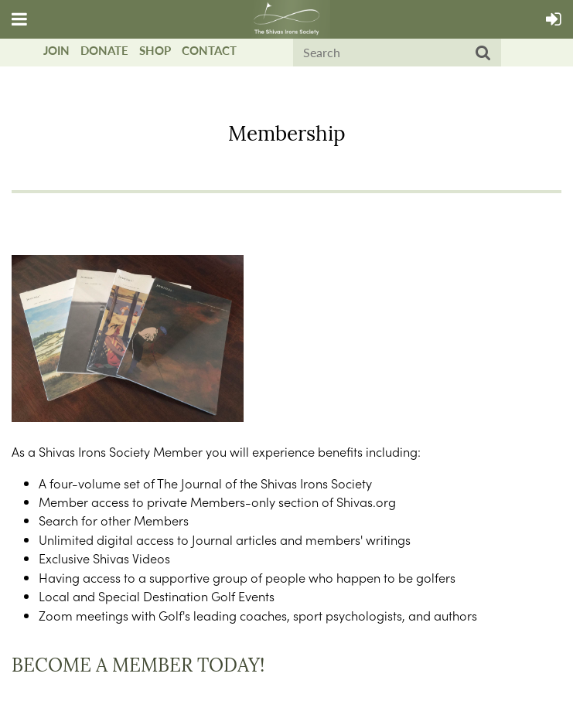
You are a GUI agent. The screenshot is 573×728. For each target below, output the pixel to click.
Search (483, 53)
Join (56, 50)
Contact (209, 50)
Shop (155, 50)
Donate (104, 50)
